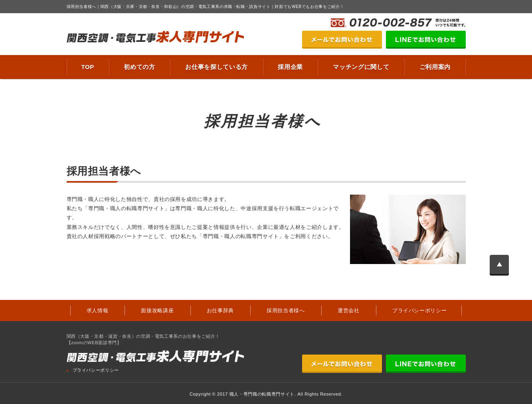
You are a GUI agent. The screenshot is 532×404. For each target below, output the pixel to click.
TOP (88, 67)
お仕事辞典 (220, 310)
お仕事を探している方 (217, 67)
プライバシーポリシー (420, 310)
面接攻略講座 (157, 310)
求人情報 (98, 310)
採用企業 (290, 67)
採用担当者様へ (286, 310)
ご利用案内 (435, 67)
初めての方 (139, 67)
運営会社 (349, 310)
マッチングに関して (361, 67)
